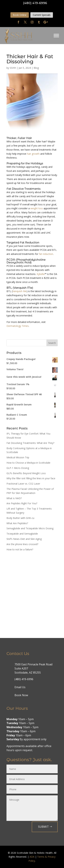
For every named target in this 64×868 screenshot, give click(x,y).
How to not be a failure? (20, 549)
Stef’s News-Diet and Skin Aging (24, 539)
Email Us (20, 687)
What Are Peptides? (17, 523)
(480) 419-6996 (35, 3)
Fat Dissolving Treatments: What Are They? (30, 443)
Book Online (20, 15)
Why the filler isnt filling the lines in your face (31, 478)
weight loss (37, 208)
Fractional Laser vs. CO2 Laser (23, 484)
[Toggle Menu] (56, 36)
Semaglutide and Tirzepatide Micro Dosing (30, 528)
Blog (36, 68)
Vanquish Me (20, 291)
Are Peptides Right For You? (22, 503)
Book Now (21, 695)
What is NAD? (14, 498)
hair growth (33, 154)
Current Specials (42, 15)
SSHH (13, 68)
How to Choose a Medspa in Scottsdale (28, 463)
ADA (32, 857)
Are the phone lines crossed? (22, 544)
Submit (43, 827)
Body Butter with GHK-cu (20, 518)
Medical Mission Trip (18, 457)
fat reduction (46, 254)
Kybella (41, 274)
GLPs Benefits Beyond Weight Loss (26, 473)
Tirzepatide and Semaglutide (22, 534)
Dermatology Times (18, 326)
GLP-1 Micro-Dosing (18, 468)
